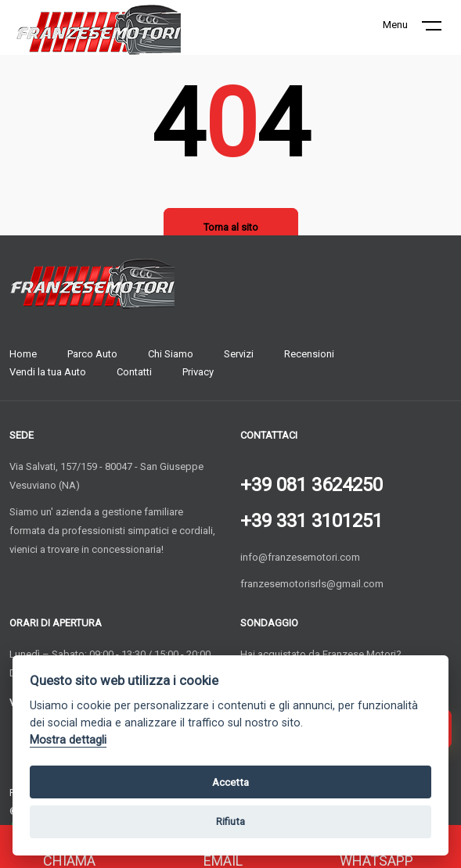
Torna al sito (231, 227)
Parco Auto (92, 354)
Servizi (239, 354)
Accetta (230, 782)
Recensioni (309, 354)
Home (23, 354)
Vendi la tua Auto (48, 372)
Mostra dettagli (68, 740)
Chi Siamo (171, 354)
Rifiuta (230, 821)
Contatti (134, 372)
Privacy (198, 372)
